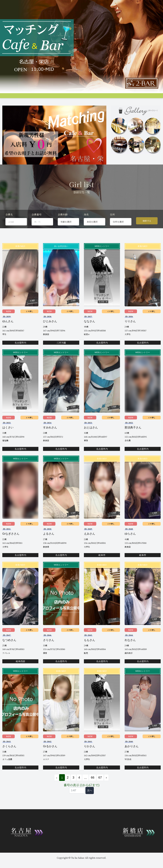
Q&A (131, 98)
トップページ (9, 98)
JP (30, 103)
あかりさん (132, 757)
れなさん (130, 650)
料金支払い (107, 98)
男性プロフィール (80, 98)
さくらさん (9, 757)
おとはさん (91, 438)
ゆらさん (130, 544)
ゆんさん (8, 332)
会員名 (9, 225)
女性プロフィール (62, 98)
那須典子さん (133, 438)
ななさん (89, 332)
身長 (86, 225)
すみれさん (50, 438)
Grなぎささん (11, 544)
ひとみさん (50, 332)
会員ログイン (19, 103)
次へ (90, 801)
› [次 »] (106, 788)
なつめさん (9, 650)
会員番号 (37, 225)
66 (93, 788)
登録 (155, 98)
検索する (147, 231)
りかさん (89, 757)
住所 (112, 225)
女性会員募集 (120, 98)
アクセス (95, 98)
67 (100, 788)
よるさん (49, 544)
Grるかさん (50, 757)
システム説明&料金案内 (28, 98)
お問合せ (7, 103)
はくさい (8, 438)
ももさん (89, 650)
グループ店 (46, 98)
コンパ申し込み (143, 98)
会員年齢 (63, 225)
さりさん (49, 650)
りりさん (130, 332)
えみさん (89, 544)
